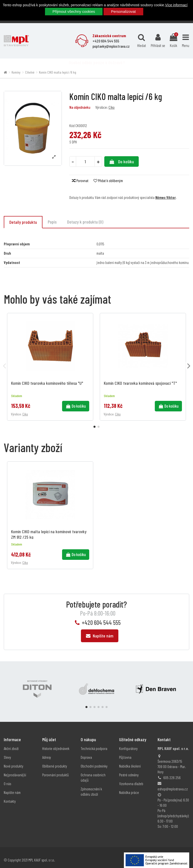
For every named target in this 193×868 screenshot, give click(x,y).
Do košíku (122, 161)
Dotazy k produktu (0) (85, 222)
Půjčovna (125, 752)
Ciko (112, 107)
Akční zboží (11, 743)
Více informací (176, 5)
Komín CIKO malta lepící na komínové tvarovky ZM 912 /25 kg (49, 529)
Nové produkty (14, 761)
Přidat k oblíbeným (108, 181)
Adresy (47, 752)
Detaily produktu (23, 222)
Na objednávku (80, 107)
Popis (52, 222)
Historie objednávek (56, 743)
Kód (72, 126)
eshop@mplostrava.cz (173, 784)
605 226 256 (172, 772)
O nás (7, 778)
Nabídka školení (130, 761)
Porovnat (80, 181)
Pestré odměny (129, 770)
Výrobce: (102, 107)
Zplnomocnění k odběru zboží (91, 786)
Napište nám (100, 630)
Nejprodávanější (15, 770)
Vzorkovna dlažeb (131, 778)
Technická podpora (94, 743)
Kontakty (10, 796)
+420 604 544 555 (101, 617)
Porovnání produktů (55, 770)
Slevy (7, 752)
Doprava (86, 752)
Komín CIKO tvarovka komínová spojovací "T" (140, 383)
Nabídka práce (129, 787)
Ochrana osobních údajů (93, 772)
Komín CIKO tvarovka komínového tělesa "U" (47, 383)
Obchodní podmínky (94, 761)
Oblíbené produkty (55, 761)
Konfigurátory (128, 743)
